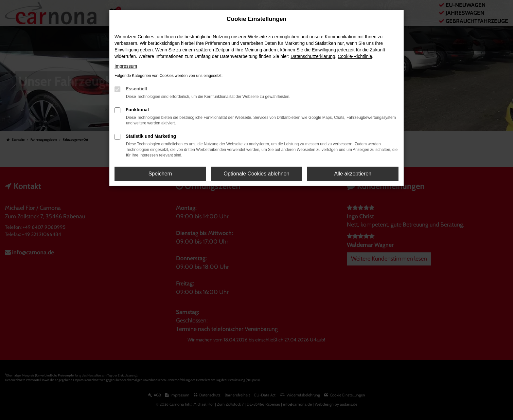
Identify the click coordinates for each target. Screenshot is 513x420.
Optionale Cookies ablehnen (256, 174)
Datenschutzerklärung (313, 56)
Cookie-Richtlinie (355, 56)
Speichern (160, 174)
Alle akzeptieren (353, 174)
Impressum (126, 66)
